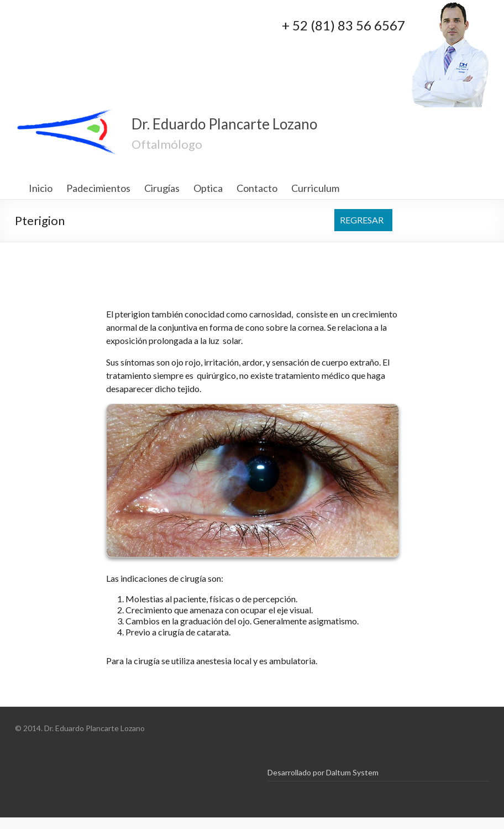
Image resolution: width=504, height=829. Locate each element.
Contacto (257, 188)
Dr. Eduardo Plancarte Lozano (224, 124)
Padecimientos (98, 188)
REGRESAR (362, 220)
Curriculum (315, 188)
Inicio (41, 188)
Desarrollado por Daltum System (323, 772)
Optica (208, 188)
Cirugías (162, 188)
